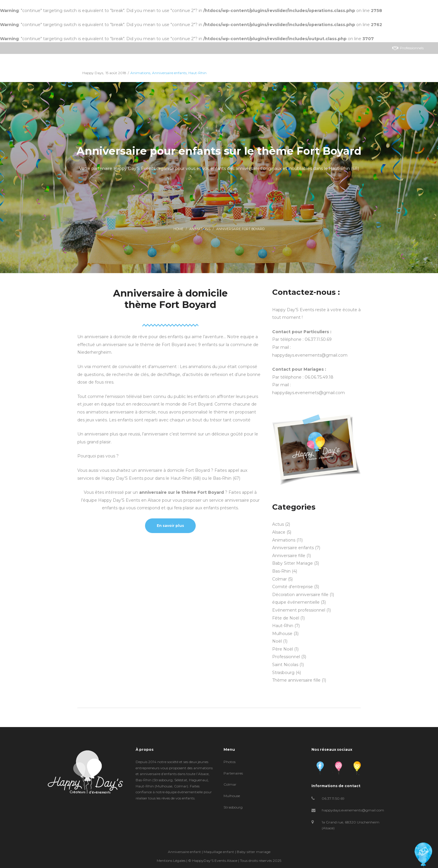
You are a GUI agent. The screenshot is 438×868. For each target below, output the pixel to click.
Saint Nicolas (285, 665)
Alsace (279, 532)
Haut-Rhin (283, 626)
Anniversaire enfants (293, 548)
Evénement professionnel (299, 610)
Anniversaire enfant (184, 852)
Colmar (279, 579)
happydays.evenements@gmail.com (353, 810)
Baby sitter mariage (254, 852)
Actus (278, 524)
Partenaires (233, 773)
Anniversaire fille (289, 556)
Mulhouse (282, 634)
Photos (230, 762)
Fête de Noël (286, 618)
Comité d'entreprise (293, 587)
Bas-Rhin (281, 571)
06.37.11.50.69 (333, 798)
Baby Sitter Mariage (293, 563)
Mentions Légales (171, 861)
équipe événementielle (296, 602)
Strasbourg (283, 673)
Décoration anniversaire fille (300, 595)
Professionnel (286, 657)
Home (178, 229)
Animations (200, 229)
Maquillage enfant (219, 852)
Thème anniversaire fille (296, 680)
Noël (277, 641)
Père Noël (283, 649)
